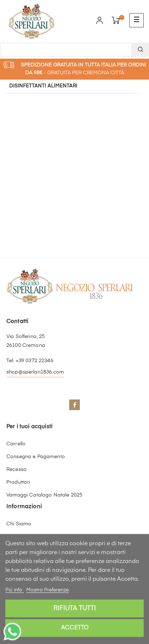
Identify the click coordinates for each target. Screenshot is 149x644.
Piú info (15, 590)
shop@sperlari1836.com (35, 372)
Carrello (16, 444)
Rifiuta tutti (74, 608)
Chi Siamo (19, 524)
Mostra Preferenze (48, 590)
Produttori (18, 482)
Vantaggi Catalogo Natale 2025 (44, 495)
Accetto (75, 628)
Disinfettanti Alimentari (43, 86)
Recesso (16, 469)
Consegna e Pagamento (36, 457)
